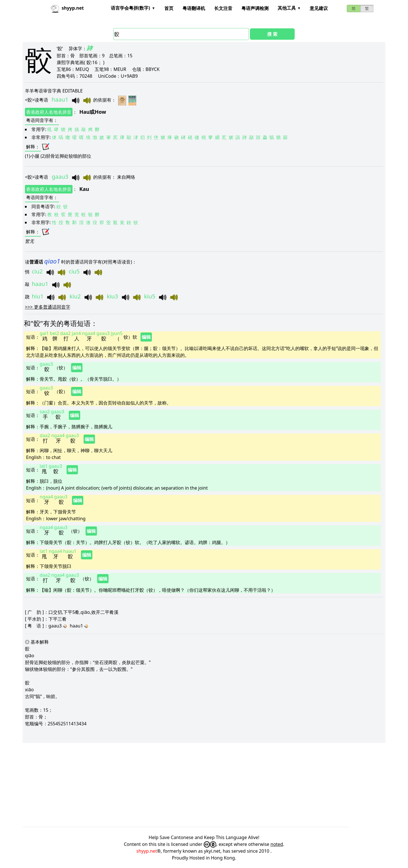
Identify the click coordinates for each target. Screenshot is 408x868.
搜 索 (272, 34)
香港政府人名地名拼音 (49, 112)
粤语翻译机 (194, 8)
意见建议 (319, 8)
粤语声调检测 (255, 8)
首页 (169, 8)
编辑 (146, 337)
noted (277, 844)
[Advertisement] (193, 785)
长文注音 (223, 8)
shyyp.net (147, 851)
